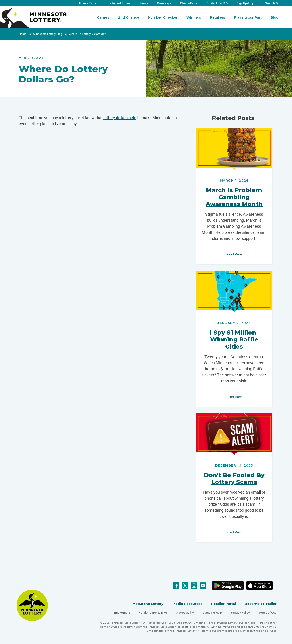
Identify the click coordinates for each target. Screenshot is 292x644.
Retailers (217, 17)
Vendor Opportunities (153, 613)
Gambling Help (212, 613)
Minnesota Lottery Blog (48, 34)
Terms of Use (268, 613)
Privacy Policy (240, 613)
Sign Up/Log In (246, 3)
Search (270, 3)
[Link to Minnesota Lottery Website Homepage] (33, 18)
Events (144, 3)
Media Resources (187, 604)
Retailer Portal (223, 604)
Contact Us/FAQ (217, 3)
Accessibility (185, 613)
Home (23, 34)
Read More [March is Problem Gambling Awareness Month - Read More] (234, 254)
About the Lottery (148, 604)
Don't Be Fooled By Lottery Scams (234, 479)
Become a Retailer (261, 604)
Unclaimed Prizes (118, 3)
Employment (122, 613)
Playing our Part (248, 17)
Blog (275, 17)
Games (103, 17)
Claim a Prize (189, 3)
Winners (194, 17)
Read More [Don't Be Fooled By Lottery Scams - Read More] (234, 532)
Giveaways (164, 3)
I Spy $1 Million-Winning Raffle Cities (234, 339)
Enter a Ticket (88, 3)
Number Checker (163, 17)
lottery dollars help (119, 118)
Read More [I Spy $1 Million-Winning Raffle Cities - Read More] (234, 397)
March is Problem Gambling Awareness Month (234, 197)
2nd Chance (129, 17)
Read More (234, 150)
